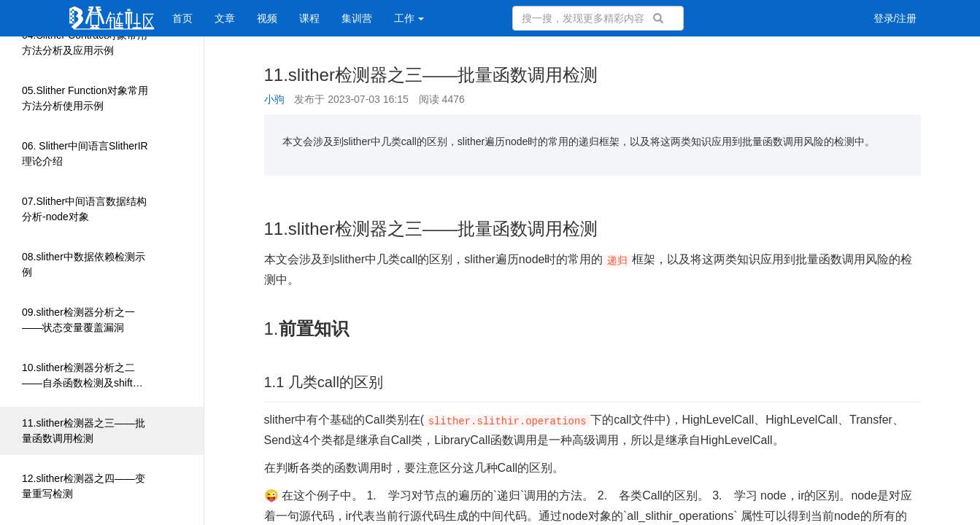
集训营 (357, 18)
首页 (182, 18)
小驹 (274, 99)
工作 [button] (409, 18)
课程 (309, 18)
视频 (267, 18)
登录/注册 (895, 18)
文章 (225, 18)
